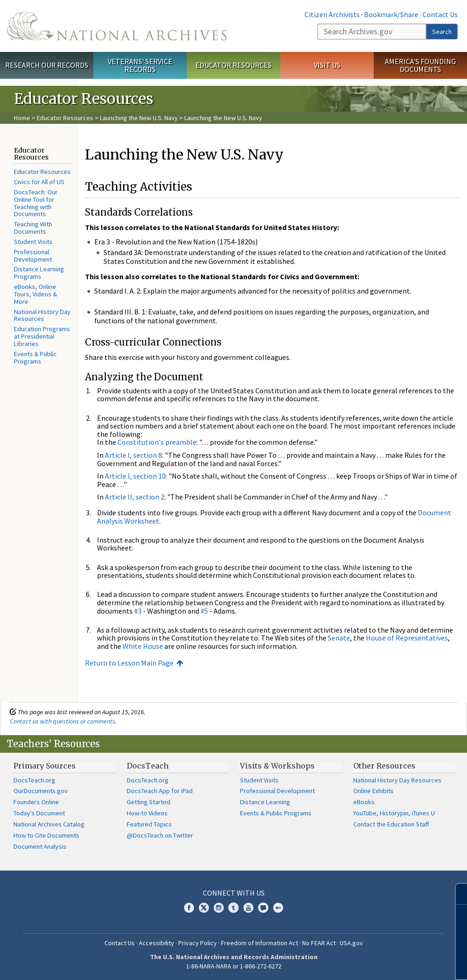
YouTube (248, 908)
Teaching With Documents (33, 228)
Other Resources (384, 766)
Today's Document (39, 813)
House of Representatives (407, 638)
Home (22, 118)
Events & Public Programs (35, 358)
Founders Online (36, 802)
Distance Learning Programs (39, 273)
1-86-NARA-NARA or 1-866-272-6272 (234, 966)
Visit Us (327, 65)
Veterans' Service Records (140, 65)
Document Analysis (40, 846)
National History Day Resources (42, 315)
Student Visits (33, 242)
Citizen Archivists (332, 14)
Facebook (189, 908)
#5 (204, 611)
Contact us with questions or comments (62, 721)
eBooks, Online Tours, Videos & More (36, 294)
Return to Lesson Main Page (129, 663)
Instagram (219, 908)
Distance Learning (265, 802)
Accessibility (156, 943)
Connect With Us (234, 893)
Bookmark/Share (391, 14)
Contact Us (440, 14)
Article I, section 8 (133, 455)
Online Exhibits (373, 791)
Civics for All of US (39, 182)
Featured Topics (149, 824)
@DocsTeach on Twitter (160, 835)
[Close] (456, 894)
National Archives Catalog (49, 824)
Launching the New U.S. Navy (139, 118)
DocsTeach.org (34, 780)
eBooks (364, 802)
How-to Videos (147, 813)
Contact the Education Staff (391, 824)
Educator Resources (233, 65)
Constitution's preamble (157, 442)
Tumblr (233, 908)
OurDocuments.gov (41, 791)
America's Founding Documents (420, 65)
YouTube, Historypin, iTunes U (394, 813)
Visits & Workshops (277, 766)
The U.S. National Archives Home (117, 26)
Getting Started (149, 802)
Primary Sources (45, 766)
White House (143, 646)
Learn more (384, 963)
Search (442, 32)
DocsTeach (148, 766)
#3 (138, 611)
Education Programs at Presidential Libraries (42, 336)
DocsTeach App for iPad (160, 791)
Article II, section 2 (135, 497)
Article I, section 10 (135, 476)
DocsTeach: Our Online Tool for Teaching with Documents (36, 203)
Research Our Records (47, 65)
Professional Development (33, 256)
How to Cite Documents (46, 835)
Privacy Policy (198, 943)
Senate (339, 638)
